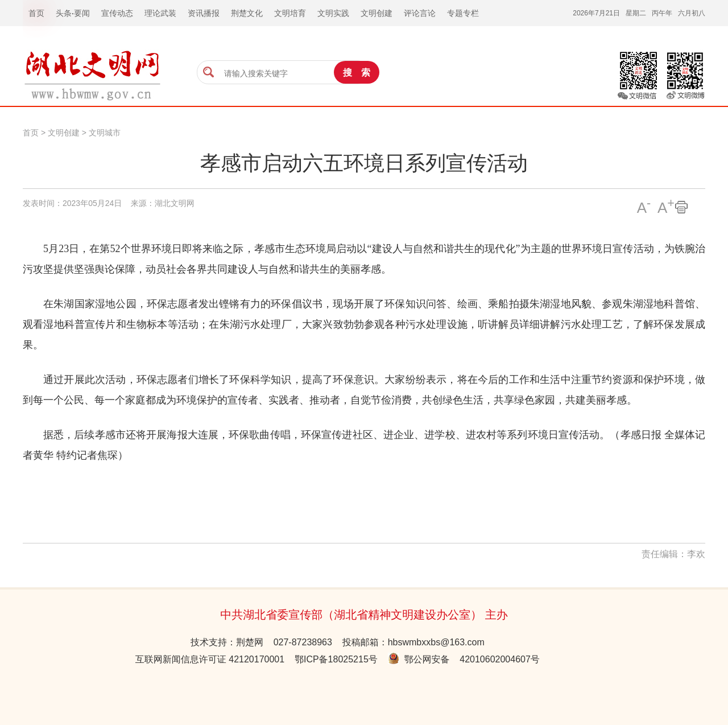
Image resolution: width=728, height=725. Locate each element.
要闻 (82, 13)
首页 (31, 133)
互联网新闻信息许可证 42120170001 (210, 659)
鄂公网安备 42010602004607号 (464, 659)
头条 (64, 13)
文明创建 (64, 133)
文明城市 (105, 133)
